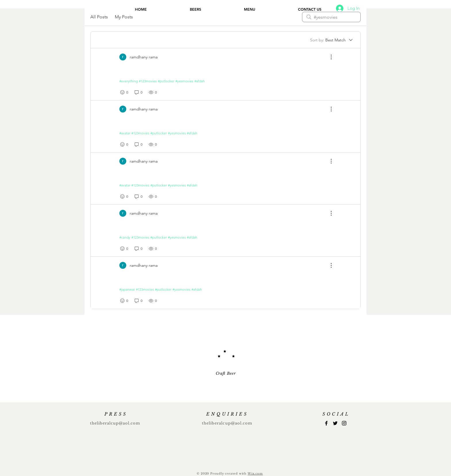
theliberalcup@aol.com (115, 423)
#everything (129, 81)
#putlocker (166, 81)
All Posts (99, 17)
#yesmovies (184, 81)
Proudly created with (229, 474)
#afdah (200, 81)
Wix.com (255, 474)
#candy (125, 237)
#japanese (127, 289)
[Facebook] (326, 423)
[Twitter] (335, 423)
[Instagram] (344, 423)
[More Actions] (328, 57)
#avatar (125, 133)
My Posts (124, 17)
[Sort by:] (332, 40)
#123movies (148, 81)
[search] (331, 17)
